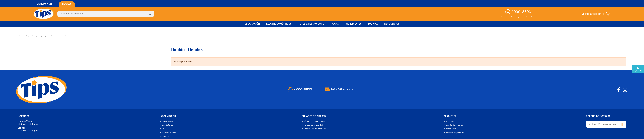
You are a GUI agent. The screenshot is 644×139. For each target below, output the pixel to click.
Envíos (165, 129)
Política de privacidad (313, 125)
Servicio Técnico (169, 133)
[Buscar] (106, 14)
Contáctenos (168, 125)
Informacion (451, 129)
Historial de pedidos (455, 133)
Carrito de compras (454, 125)
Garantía (166, 136)
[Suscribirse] (622, 124)
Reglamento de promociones (317, 129)
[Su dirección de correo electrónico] (602, 124)
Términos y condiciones (314, 121)
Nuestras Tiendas (169, 121)
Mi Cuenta (450, 121)
